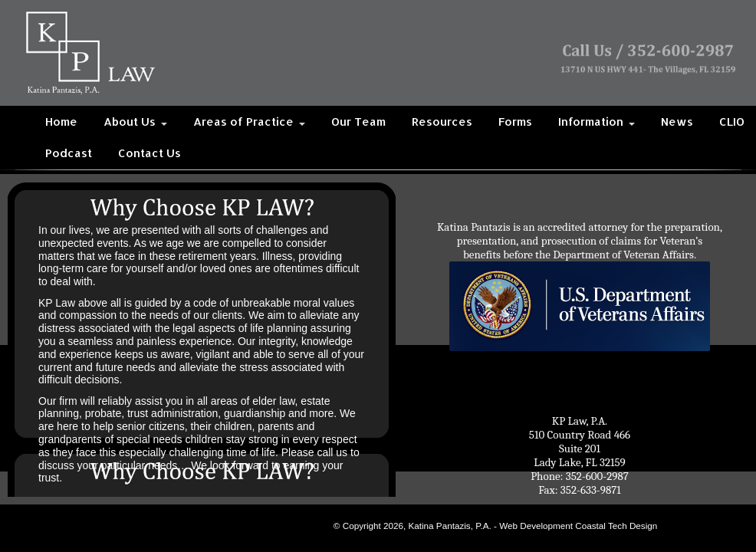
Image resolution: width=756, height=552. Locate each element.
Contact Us (150, 153)
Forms (515, 122)
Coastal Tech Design (616, 526)
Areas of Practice (249, 122)
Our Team (358, 122)
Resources (442, 122)
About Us (135, 122)
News (677, 122)
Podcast (69, 153)
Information (597, 122)
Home (61, 122)
